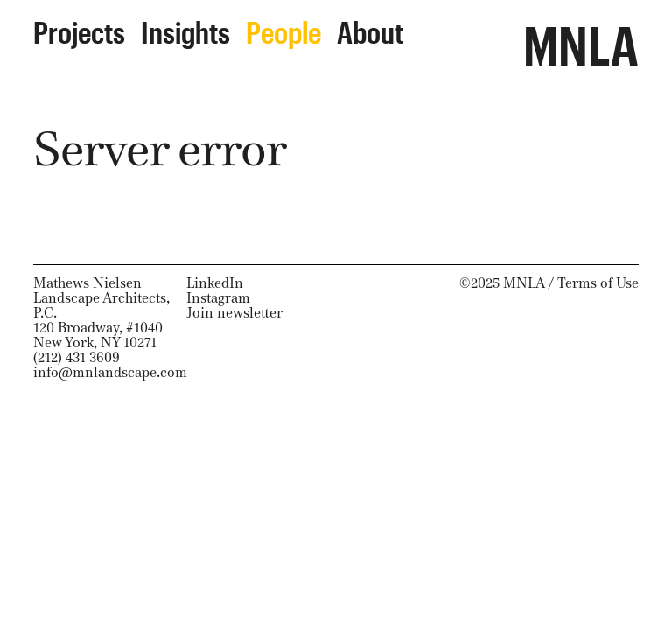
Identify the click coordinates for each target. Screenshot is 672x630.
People (283, 27)
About (370, 27)
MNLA (581, 37)
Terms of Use (598, 283)
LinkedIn (215, 283)
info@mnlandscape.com (110, 372)
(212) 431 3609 (77, 357)
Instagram (218, 298)
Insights (185, 27)
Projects (79, 27)
